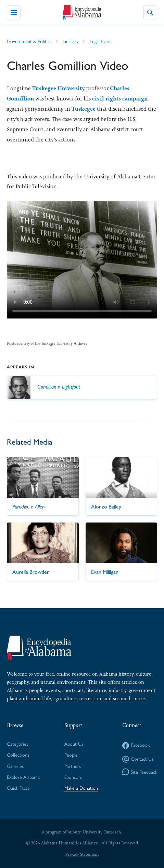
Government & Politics (29, 42)
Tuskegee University (59, 88)
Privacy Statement (82, 854)
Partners (73, 766)
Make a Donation (81, 788)
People (71, 755)
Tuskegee (84, 109)
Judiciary (71, 42)
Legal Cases (101, 42)
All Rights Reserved (120, 843)
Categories (17, 744)
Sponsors (73, 777)
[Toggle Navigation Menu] (14, 12)
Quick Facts (18, 788)
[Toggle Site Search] (150, 12)
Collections (18, 755)
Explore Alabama (23, 777)
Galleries (15, 766)
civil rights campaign (120, 99)
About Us (74, 744)
